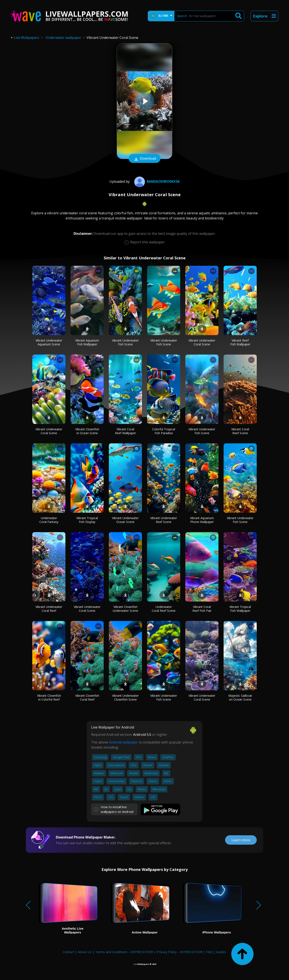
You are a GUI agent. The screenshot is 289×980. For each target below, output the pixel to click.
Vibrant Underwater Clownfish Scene (125, 697)
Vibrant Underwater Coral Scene (202, 342)
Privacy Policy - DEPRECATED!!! (180, 952)
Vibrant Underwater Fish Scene (125, 342)
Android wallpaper (124, 742)
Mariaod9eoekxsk (156, 181)
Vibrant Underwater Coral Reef (49, 609)
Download (144, 159)
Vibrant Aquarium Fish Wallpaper (87, 342)
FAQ (209, 952)
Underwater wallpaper (63, 38)
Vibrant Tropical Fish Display (87, 520)
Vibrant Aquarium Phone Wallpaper (202, 520)
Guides (221, 952)
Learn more (241, 840)
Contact (69, 952)
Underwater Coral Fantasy (49, 520)
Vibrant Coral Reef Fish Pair (202, 609)
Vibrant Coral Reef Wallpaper (125, 431)
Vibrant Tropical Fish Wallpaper (240, 609)
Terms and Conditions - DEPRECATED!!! (124, 952)
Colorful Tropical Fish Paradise (164, 431)
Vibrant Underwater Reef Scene (164, 520)
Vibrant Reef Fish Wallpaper (240, 342)
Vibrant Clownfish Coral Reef (87, 697)
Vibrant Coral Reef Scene (240, 431)
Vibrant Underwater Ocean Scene (125, 520)
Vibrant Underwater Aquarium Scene (49, 342)
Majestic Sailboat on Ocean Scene (240, 697)
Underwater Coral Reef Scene (164, 609)
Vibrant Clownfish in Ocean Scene (87, 431)
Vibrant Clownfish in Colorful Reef (49, 697)
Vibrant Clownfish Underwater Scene (125, 609)
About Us (85, 952)
